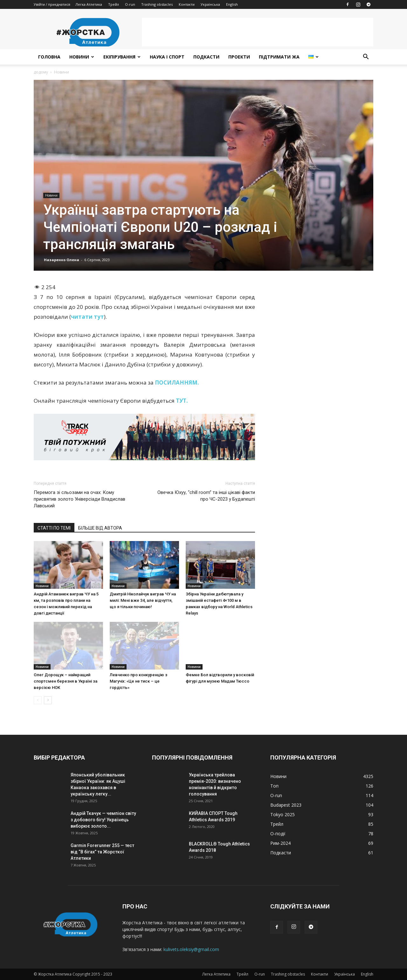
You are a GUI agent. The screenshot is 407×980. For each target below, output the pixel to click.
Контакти (187, 4)
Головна (49, 57)
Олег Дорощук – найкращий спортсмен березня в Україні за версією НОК (66, 681)
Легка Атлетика (89, 4)
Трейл (114, 4)
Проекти (239, 57)
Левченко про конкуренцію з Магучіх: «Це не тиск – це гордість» (138, 681)
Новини (82, 57)
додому (41, 72)
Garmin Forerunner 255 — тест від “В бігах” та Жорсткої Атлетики (102, 852)
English (232, 4)
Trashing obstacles (157, 4)
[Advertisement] (258, 32)
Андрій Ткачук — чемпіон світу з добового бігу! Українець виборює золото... (103, 820)
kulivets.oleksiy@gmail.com (191, 949)
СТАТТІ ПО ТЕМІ (54, 528)
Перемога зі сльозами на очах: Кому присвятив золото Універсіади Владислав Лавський (79, 499)
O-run (130, 4)
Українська (210, 4)
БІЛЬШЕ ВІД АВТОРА (100, 528)
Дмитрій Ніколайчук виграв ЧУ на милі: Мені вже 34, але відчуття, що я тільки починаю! (143, 600)
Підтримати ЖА (279, 57)
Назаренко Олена (62, 260)
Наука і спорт (167, 57)
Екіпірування (122, 57)
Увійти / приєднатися (52, 4)
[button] (366, 57)
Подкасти (206, 57)
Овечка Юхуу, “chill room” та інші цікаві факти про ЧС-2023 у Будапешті (206, 496)
